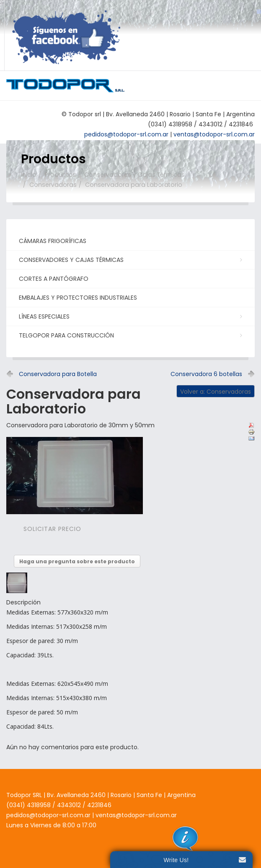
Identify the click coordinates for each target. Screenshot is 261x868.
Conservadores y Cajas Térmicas (134, 175)
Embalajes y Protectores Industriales (78, 298)
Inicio (29, 175)
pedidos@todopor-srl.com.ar (48, 815)
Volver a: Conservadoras (216, 392)
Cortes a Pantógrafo (54, 279)
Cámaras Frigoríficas (53, 241)
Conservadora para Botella (58, 374)
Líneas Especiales (130, 316)
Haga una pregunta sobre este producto (77, 561)
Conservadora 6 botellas (206, 374)
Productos (60, 175)
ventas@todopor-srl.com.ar (135, 815)
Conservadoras (53, 185)
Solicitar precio (52, 529)
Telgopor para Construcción (130, 335)
